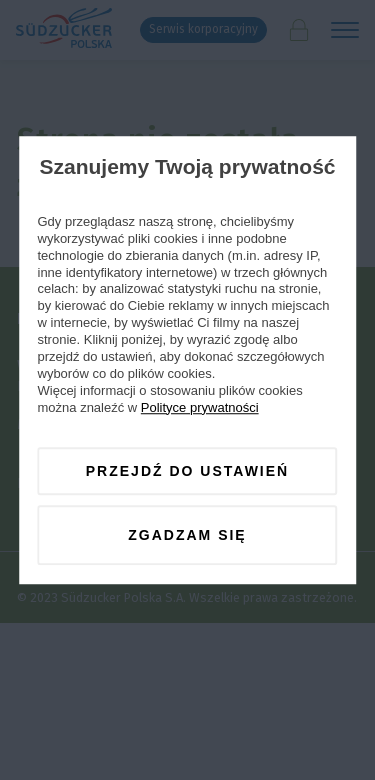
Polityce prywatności (200, 407)
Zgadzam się (187, 535)
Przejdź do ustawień (187, 471)
